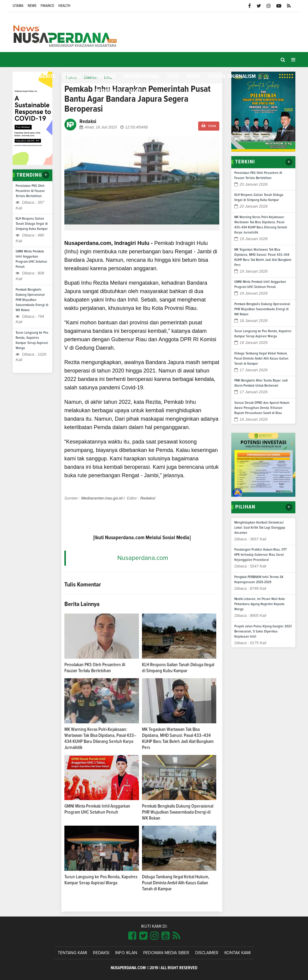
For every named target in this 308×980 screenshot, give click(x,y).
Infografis (107, 91)
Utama (18, 6)
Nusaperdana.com (143, 558)
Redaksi (101, 953)
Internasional (142, 76)
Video (194, 76)
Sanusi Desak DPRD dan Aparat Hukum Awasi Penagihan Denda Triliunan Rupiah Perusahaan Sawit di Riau (262, 408)
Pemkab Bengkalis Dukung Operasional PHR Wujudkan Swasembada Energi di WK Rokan (32, 300)
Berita (48, 76)
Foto (173, 76)
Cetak (209, 126)
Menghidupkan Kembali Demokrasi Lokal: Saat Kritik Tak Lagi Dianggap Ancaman (260, 528)
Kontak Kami (237, 953)
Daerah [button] (72, 77)
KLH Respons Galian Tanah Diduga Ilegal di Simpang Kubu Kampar (32, 224)
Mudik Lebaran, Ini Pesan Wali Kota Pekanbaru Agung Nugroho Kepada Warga (260, 604)
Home (22, 76)
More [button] (135, 91)
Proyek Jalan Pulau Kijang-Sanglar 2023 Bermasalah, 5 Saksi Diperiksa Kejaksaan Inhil (263, 632)
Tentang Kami (72, 953)
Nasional (105, 76)
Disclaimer (207, 953)
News (32, 6)
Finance (47, 6)
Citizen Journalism (232, 76)
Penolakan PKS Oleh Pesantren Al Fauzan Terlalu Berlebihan (30, 191)
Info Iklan (126, 953)
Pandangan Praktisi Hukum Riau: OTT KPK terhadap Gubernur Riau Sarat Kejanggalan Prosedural (260, 555)
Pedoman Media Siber (166, 953)
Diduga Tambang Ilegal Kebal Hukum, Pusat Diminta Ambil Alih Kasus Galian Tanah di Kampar (176, 883)
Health (64, 6)
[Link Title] (132, 936)
